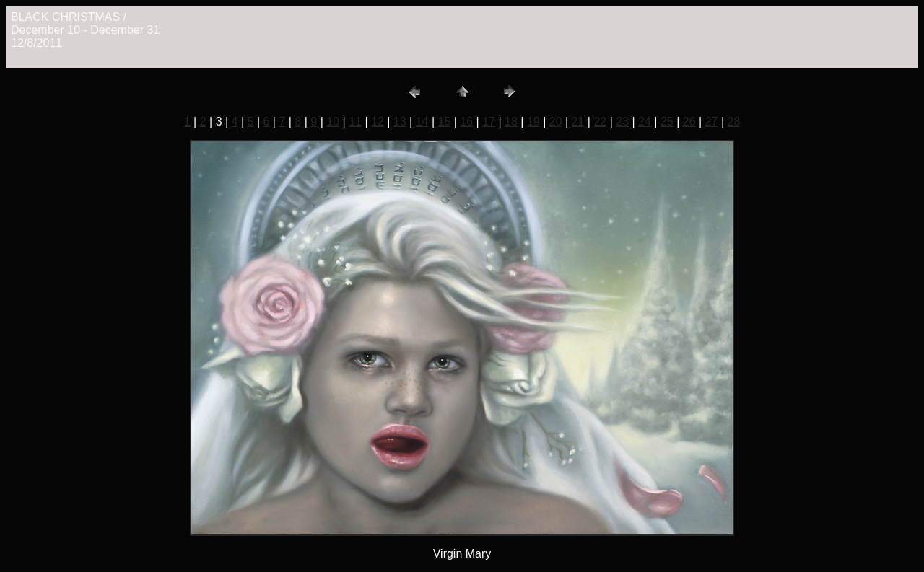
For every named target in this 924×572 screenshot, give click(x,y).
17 (489, 122)
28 (733, 122)
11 (355, 122)
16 (466, 122)
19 (533, 122)
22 (600, 122)
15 (445, 122)
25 (667, 122)
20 (556, 122)
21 (578, 122)
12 (378, 122)
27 (712, 122)
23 (622, 122)
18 (511, 122)
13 (400, 122)
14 (422, 122)
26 (689, 122)
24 (645, 122)
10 (333, 122)
